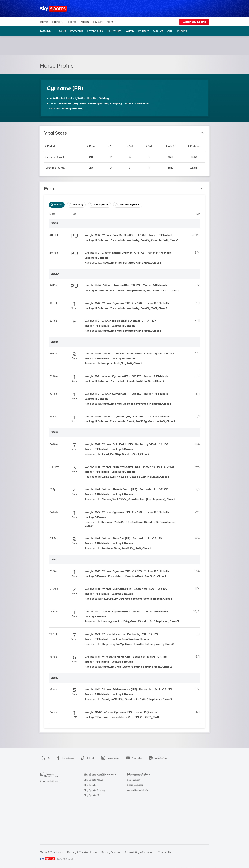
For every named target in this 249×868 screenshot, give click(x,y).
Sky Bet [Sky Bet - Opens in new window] (158, 31)
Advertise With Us (137, 821)
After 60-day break (129, 205)
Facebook (64, 758)
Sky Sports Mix (92, 836)
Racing (46, 31)
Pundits (182, 31)
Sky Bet (98, 22)
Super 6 (45, 785)
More (111, 22)
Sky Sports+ (91, 826)
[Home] (53, 9)
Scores (72, 22)
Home (44, 22)
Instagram (110, 758)
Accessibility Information (139, 852)
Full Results (114, 31)
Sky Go (131, 790)
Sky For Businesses (138, 800)
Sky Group (133, 795)
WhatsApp (157, 758)
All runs (58, 205)
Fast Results (95, 31)
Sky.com (132, 780)
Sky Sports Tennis (94, 811)
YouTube (133, 758)
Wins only (78, 205)
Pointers (144, 31)
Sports (58, 22)
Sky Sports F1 (91, 805)
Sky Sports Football (95, 790)
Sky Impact (134, 811)
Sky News (133, 785)
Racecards (77, 31)
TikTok (87, 758)
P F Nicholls (142, 103)
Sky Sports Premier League (99, 785)
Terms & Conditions (51, 852)
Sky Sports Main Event (97, 780)
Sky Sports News (93, 821)
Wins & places (101, 205)
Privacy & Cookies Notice (82, 852)
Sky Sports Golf (93, 800)
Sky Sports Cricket (94, 795)
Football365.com (50, 795)
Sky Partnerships (137, 805)
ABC (170, 31)
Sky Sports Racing (94, 831)
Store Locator (135, 816)
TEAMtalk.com (49, 790)
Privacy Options (111, 852)
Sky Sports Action (94, 816)
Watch (85, 22)
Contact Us (165, 852)
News (63, 31)
